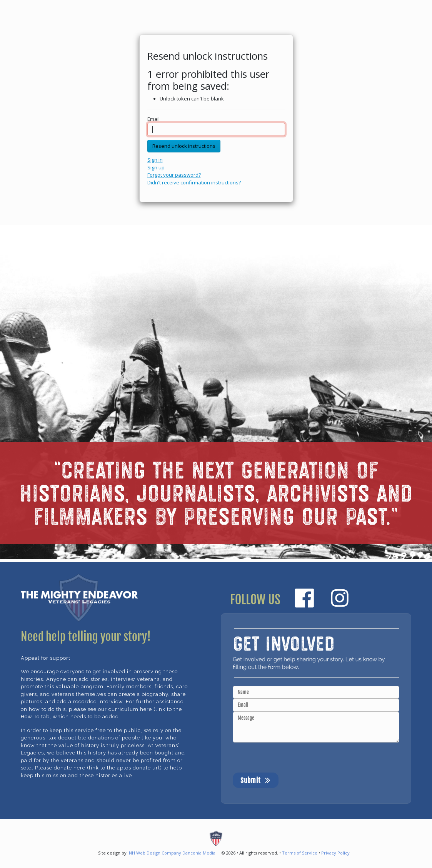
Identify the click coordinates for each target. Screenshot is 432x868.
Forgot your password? (174, 175)
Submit (256, 780)
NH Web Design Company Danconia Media (172, 853)
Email (153, 119)
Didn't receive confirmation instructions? (194, 182)
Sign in (155, 160)
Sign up (156, 167)
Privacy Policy (335, 853)
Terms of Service (300, 853)
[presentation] (291, 758)
